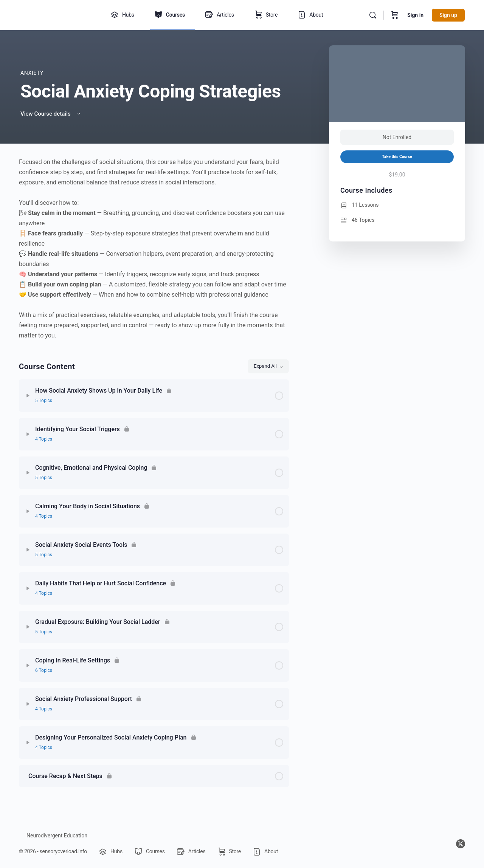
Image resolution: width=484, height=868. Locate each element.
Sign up (448, 15)
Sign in (415, 15)
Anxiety (32, 73)
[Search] (373, 15)
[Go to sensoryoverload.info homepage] (55, 14)
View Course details (51, 114)
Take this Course (397, 157)
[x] (461, 844)
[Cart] (395, 15)
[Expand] (28, 396)
